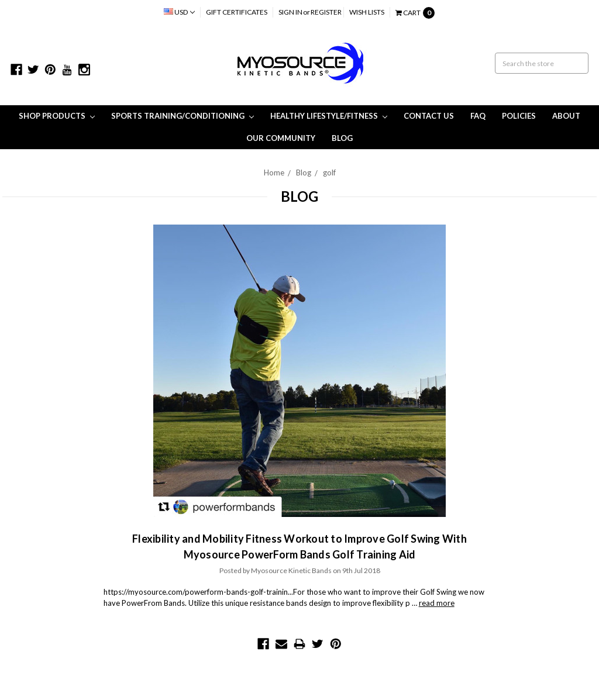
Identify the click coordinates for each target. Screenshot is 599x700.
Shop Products (57, 116)
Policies (519, 116)
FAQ (478, 116)
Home (274, 173)
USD (179, 12)
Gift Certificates (237, 12)
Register (326, 12)
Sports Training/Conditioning (183, 116)
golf (329, 173)
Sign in (290, 12)
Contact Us (429, 116)
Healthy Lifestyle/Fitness (329, 116)
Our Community (281, 138)
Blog (342, 138)
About (566, 116)
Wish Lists (367, 12)
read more (437, 603)
